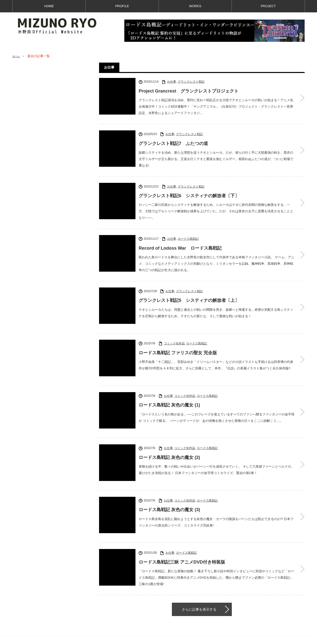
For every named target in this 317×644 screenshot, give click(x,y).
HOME (49, 6)
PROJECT (268, 6)
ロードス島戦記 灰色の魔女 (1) (169, 384)
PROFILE (122, 6)
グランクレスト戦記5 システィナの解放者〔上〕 (189, 295)
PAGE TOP (158, 625)
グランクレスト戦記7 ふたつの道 (173, 142)
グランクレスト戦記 (191, 82)
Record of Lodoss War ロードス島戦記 (180, 244)
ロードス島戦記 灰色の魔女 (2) (169, 429)
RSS (248, 611)
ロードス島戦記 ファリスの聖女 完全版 (178, 340)
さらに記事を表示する (199, 565)
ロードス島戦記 (188, 235)
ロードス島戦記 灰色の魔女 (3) (169, 474)
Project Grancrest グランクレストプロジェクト (189, 91)
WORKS (195, 6)
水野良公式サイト (267, 638)
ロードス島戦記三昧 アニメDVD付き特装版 (182, 519)
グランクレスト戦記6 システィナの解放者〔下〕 (189, 193)
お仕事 (172, 82)
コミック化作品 (174, 330)
